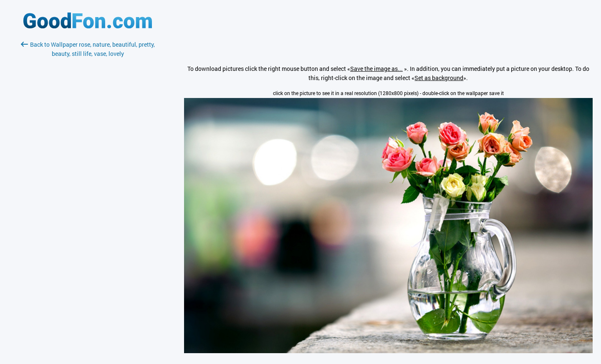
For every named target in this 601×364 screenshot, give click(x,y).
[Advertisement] (88, 157)
